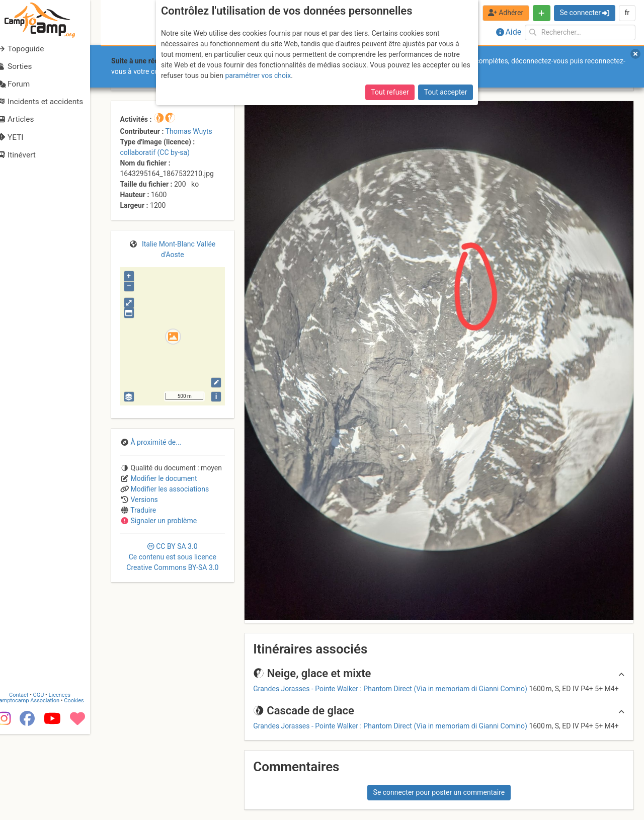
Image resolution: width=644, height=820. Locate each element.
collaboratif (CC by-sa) (155, 152)
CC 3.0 (172, 557)
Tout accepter (446, 92)
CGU (49, 781)
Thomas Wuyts (189, 131)
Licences (70, 781)
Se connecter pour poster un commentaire (439, 792)
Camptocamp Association (38, 787)
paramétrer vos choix (258, 75)
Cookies (84, 787)
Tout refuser (390, 92)
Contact (29, 781)
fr (627, 13)
